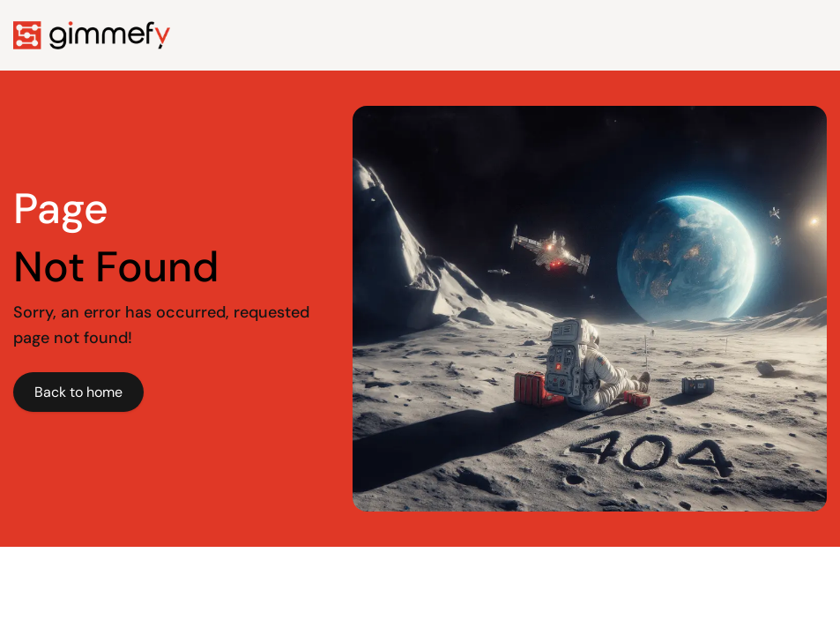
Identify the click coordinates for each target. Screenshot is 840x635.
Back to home (78, 392)
